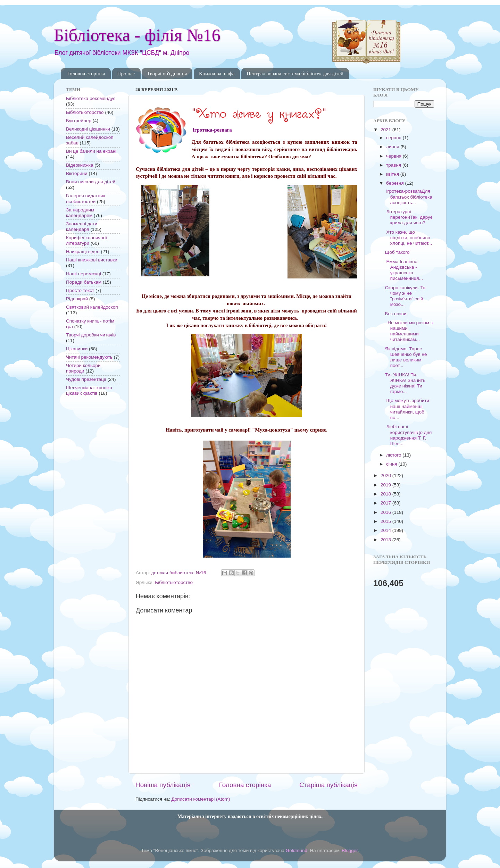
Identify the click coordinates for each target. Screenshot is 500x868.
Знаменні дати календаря (82, 227)
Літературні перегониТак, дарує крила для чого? (409, 217)
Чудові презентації (86, 379)
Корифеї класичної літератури (86, 240)
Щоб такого (397, 252)
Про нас (126, 74)
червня (394, 156)
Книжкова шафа (217, 74)
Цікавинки (77, 349)
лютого (394, 455)
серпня (394, 138)
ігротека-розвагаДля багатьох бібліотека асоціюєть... (409, 197)
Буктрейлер (79, 121)
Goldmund (297, 850)
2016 (386, 512)
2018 (386, 494)
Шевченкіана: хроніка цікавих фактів (89, 390)
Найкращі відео (83, 252)
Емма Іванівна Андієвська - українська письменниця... (404, 270)
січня (392, 464)
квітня (393, 174)
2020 (386, 475)
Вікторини (77, 173)
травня (394, 165)
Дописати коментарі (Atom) (201, 799)
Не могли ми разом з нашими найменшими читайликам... (409, 331)
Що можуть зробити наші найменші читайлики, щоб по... (407, 409)
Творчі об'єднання (167, 74)
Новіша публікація (163, 785)
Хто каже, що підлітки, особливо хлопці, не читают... (409, 238)
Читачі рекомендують (89, 357)
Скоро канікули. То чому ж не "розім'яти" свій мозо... (405, 296)
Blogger (350, 850)
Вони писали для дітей (91, 182)
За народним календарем (80, 213)
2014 (386, 530)
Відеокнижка (80, 165)
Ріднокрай (77, 299)
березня (396, 183)
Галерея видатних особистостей (86, 198)
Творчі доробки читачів (91, 335)
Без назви (396, 314)
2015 (386, 521)
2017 (386, 503)
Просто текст (80, 290)
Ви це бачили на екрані (91, 151)
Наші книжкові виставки (92, 260)
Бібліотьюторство (174, 582)
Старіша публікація (328, 785)
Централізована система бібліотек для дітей (295, 74)
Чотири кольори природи (83, 368)
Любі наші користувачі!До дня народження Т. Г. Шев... (409, 435)
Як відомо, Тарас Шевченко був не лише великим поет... (406, 357)
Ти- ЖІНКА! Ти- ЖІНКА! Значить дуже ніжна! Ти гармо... (405, 383)
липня (393, 147)
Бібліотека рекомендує (91, 98)
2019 (386, 485)
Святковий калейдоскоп (92, 307)
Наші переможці (84, 274)
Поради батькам (84, 282)
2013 (386, 540)
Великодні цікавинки (88, 129)
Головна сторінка (86, 74)
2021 (386, 130)
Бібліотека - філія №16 (137, 35)
